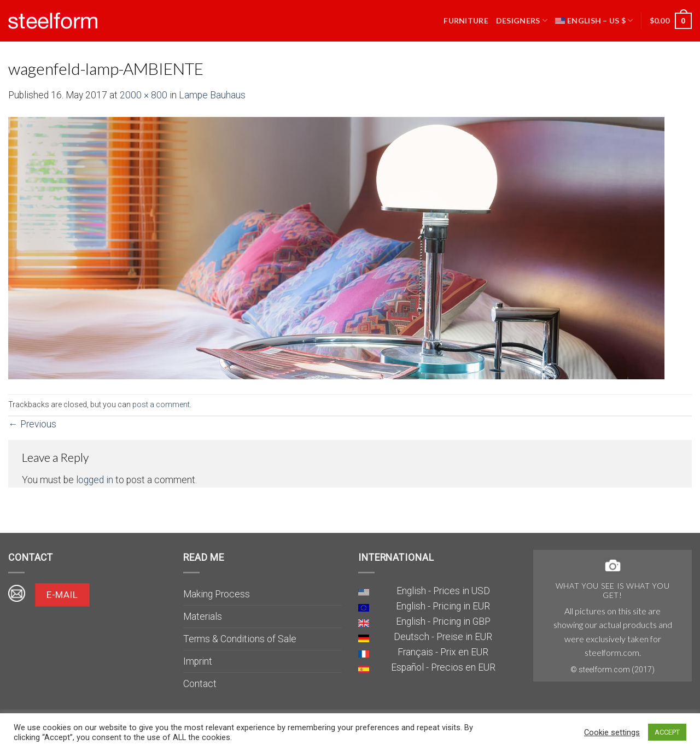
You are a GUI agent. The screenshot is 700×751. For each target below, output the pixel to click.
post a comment (161, 404)
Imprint (198, 661)
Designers (522, 20)
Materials (203, 617)
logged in (95, 480)
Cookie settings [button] (612, 732)
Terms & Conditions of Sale (240, 639)
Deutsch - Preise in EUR (443, 637)
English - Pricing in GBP (443, 621)
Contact (200, 684)
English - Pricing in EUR (443, 606)
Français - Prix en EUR (443, 652)
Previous (32, 424)
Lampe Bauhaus (212, 95)
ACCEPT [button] (667, 732)
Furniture (466, 20)
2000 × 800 (144, 95)
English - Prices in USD (443, 591)
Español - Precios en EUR (443, 667)
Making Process (217, 594)
